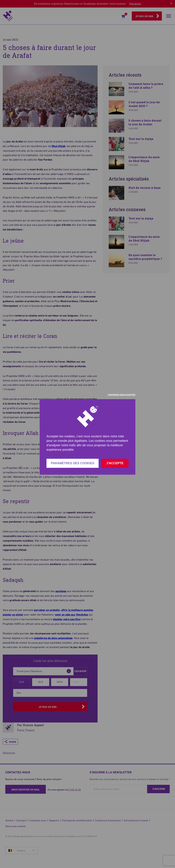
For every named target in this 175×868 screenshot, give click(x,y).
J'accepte (115, 463)
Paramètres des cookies (73, 463)
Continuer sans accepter (122, 395)
